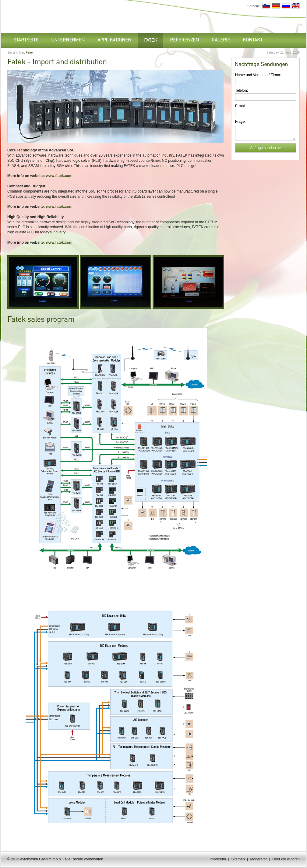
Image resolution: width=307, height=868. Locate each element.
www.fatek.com (59, 176)
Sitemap (238, 859)
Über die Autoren (286, 859)
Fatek (30, 53)
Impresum (218, 859)
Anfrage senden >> (266, 148)
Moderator (258, 859)
